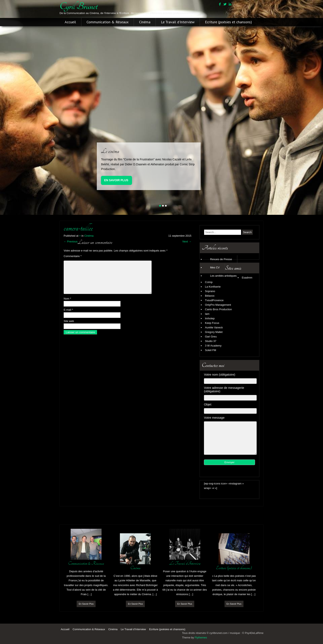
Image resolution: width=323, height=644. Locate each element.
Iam (207, 314)
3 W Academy (213, 346)
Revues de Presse (221, 259)
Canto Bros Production (218, 309)
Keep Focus (212, 323)
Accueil (70, 22)
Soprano (210, 291)
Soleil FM (211, 350)
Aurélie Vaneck (214, 327)
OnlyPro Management (218, 305)
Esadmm (247, 278)
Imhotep (210, 318)
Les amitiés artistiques (223, 276)
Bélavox (210, 296)
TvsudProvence (214, 300)
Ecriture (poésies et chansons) (228, 22)
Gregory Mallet (214, 332)
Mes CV (215, 267)
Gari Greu (211, 337)
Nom (67, 299)
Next (187, 241)
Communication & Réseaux (108, 22)
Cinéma (145, 22)
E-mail (68, 310)
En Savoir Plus (116, 180)
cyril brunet (78, 6)
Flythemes (201, 638)
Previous (71, 241)
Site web (69, 321)
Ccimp (209, 282)
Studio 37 (211, 341)
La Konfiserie (213, 287)
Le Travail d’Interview (178, 22)
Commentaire (73, 256)
